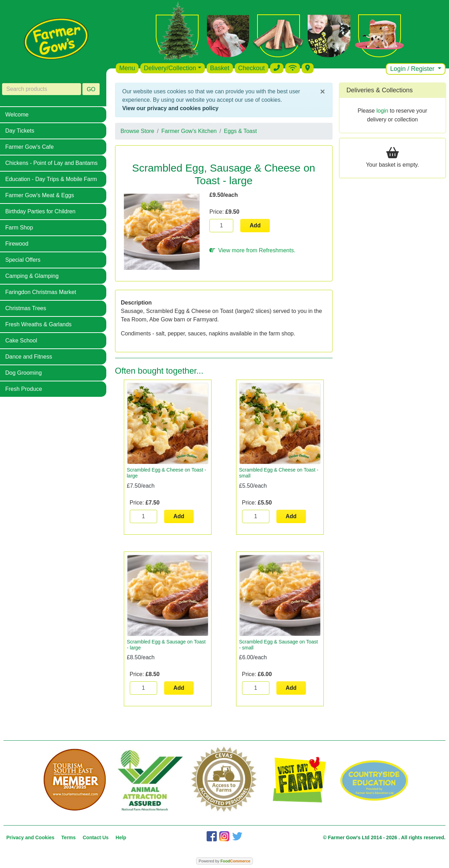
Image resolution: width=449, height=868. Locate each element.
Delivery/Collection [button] (170, 68)
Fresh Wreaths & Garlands (38, 324)
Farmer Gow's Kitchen (189, 131)
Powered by (224, 861)
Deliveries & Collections (380, 90)
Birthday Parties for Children (40, 211)
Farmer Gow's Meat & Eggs (40, 195)
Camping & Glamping (32, 276)
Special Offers (23, 260)
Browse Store (138, 131)
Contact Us (96, 837)
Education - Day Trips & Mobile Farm (51, 179)
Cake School (21, 340)
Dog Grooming (24, 373)
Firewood (17, 244)
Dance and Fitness (29, 357)
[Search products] (42, 89)
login (382, 111)
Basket (220, 68)
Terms (69, 837)
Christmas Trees (26, 308)
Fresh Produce (24, 389)
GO (91, 89)
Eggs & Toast (240, 131)
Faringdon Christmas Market (41, 292)
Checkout (252, 68)
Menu (127, 68)
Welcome (17, 115)
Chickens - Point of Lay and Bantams (51, 163)
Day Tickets (20, 131)
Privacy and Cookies (30, 837)
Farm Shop (19, 228)
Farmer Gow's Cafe (29, 147)
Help (121, 837)
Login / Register (413, 69)
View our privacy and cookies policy (170, 108)
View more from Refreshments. (252, 250)
